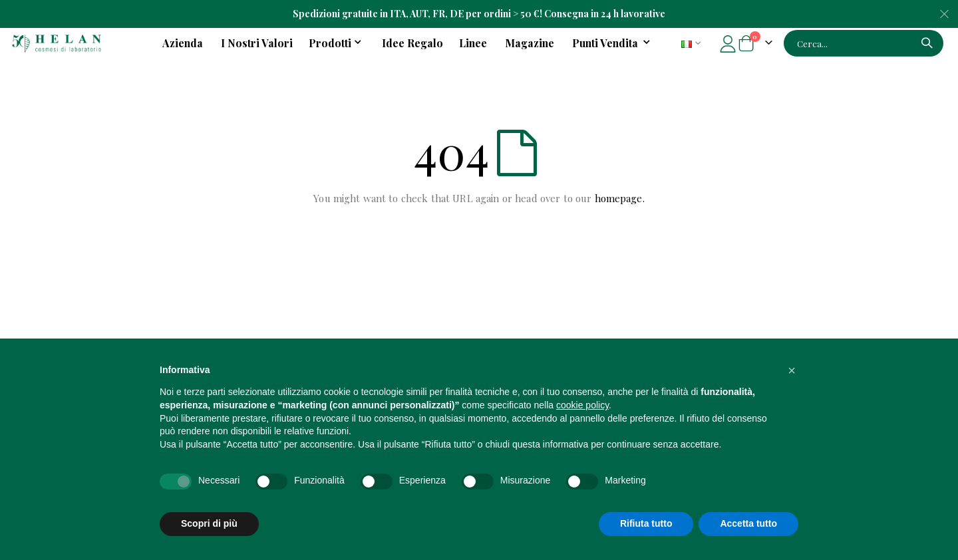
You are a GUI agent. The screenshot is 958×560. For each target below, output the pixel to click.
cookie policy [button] (582, 405)
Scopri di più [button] (209, 523)
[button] (792, 370)
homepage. (620, 198)
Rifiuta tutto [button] (646, 523)
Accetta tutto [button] (748, 523)
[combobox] (864, 43)
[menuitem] (613, 43)
